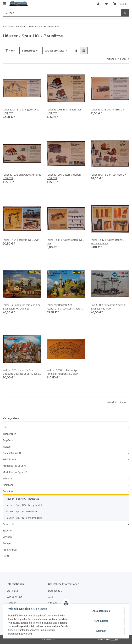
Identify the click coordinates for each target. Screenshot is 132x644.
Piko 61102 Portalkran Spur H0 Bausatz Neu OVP (108, 307)
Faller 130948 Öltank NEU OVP (108, 110)
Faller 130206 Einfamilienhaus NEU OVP (64, 111)
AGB (51, 597)
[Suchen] (62, 13)
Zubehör (8, 531)
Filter (10, 51)
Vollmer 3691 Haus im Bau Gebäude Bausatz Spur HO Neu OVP (21, 372)
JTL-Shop (114, 640)
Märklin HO (9, 459)
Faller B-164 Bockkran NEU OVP (21, 240)
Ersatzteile (9, 524)
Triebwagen (10, 434)
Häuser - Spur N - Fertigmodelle (24, 518)
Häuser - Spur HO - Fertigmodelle (25, 505)
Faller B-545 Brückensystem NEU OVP (65, 242)
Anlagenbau (10, 550)
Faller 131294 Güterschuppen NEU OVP (64, 176)
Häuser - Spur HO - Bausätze (22, 499)
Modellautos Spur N (14, 466)
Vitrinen (7, 537)
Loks (5, 427)
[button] (98, 4)
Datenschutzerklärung (20, 634)
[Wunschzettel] (106, 4)
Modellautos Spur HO (15, 472)
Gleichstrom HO (12, 453)
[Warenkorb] (120, 4)
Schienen (8, 478)
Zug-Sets (8, 440)
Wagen (7, 447)
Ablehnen (101, 631)
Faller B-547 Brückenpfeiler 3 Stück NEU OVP (107, 242)
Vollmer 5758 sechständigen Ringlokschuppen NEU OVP (63, 372)
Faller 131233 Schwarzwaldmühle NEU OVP (22, 176)
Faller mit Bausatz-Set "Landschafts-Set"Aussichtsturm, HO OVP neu (66, 307)
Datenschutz (55, 591)
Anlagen (7, 543)
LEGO (6, 556)
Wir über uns (14, 597)
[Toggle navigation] (4, 2)
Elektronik (8, 485)
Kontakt (11, 603)
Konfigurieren (101, 621)
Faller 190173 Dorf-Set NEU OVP (109, 175)
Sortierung (28, 51)
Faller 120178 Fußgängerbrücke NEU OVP (21, 111)
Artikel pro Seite (55, 51)
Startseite (12, 591)
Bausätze (8, 491)
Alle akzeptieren (101, 611)
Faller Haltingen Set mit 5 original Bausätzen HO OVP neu (22, 307)
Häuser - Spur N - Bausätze (21, 511)
